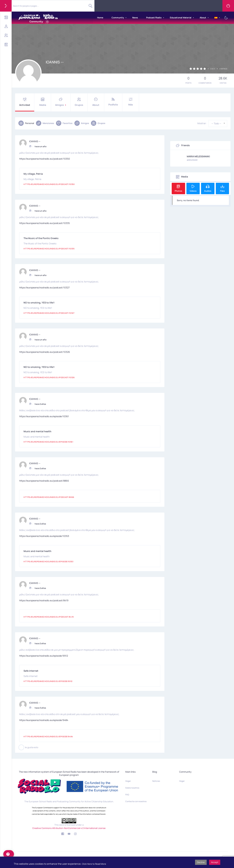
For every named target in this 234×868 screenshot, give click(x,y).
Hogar (128, 781)
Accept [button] (215, 862)
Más (131, 102)
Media (43, 102)
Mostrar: (202, 123)
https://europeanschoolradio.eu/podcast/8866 (44, 480)
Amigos (61, 102)
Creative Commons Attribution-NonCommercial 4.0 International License (69, 828)
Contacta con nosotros (136, 801)
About (203, 18)
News (135, 18)
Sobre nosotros (132, 788)
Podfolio (113, 102)
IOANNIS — (35, 141)
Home (100, 18)
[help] (9, 854)
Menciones (45, 123)
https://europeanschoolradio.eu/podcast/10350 (45, 158)
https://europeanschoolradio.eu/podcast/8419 (44, 600)
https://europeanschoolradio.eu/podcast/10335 (44, 223)
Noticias (156, 781)
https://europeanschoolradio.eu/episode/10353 (44, 535)
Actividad (25, 102)
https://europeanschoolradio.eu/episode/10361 (44, 416)
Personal (26, 123)
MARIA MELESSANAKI (198, 156)
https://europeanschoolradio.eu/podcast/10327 (44, 287)
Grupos (79, 102)
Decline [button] (201, 862)
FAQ (127, 795)
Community (118, 18)
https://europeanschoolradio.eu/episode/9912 (44, 655)
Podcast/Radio (154, 18)
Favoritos (64, 123)
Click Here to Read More (94, 864)
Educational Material (181, 18)
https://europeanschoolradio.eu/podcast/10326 (45, 351)
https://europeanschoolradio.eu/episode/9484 (44, 720)
